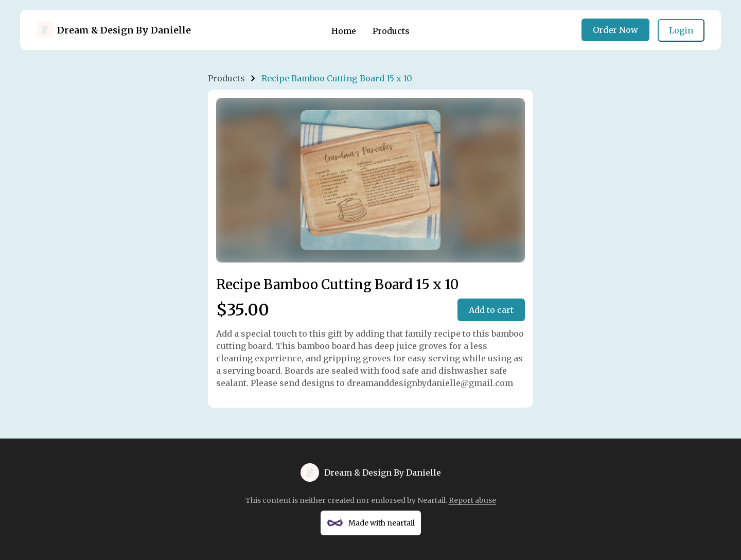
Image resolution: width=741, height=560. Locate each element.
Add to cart (491, 310)
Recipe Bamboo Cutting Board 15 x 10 (337, 78)
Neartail (431, 500)
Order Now (615, 30)
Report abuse (472, 500)
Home (344, 31)
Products (391, 31)
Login (681, 30)
